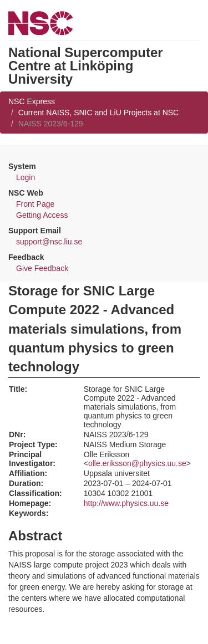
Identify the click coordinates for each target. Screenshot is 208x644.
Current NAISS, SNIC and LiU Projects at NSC (98, 113)
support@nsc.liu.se (49, 242)
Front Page (35, 204)
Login (26, 177)
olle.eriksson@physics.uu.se (137, 463)
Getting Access (42, 215)
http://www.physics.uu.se (126, 503)
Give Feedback (42, 268)
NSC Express (32, 101)
